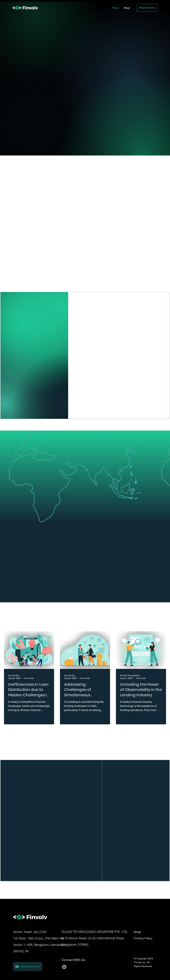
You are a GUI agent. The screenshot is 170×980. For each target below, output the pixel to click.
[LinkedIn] (64, 967)
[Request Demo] (147, 8)
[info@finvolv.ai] (28, 966)
